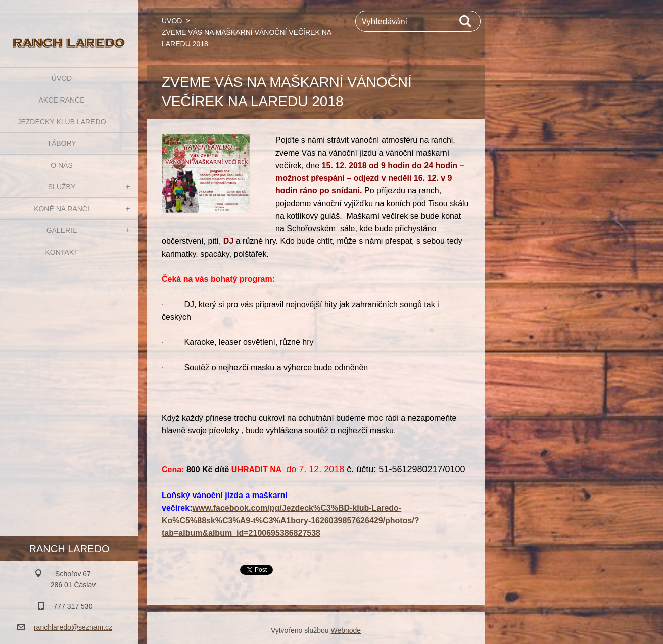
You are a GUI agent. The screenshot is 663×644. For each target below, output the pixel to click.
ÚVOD (62, 78)
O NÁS (62, 165)
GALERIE (62, 230)
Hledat (466, 21)
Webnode (346, 630)
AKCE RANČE (61, 100)
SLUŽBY (62, 187)
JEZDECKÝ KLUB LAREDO (61, 122)
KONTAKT (61, 252)
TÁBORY (61, 143)
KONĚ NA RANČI (62, 209)
